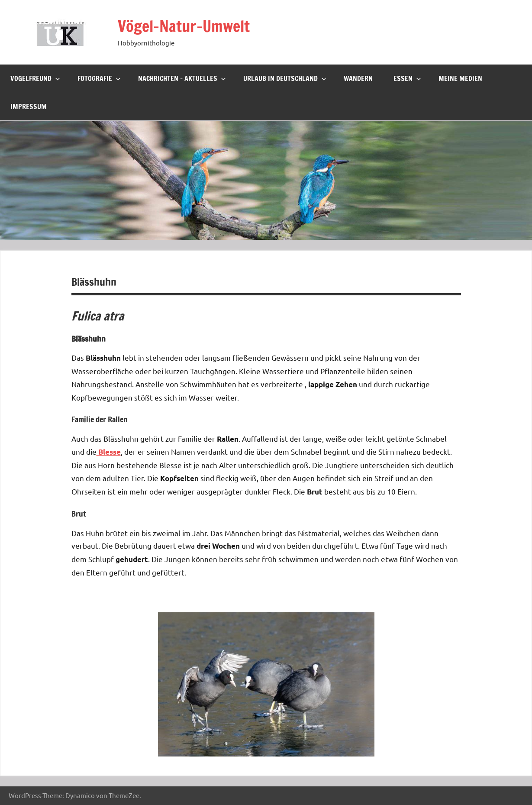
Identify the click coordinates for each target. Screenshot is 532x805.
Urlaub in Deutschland (285, 78)
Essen (407, 78)
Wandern (358, 78)
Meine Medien (460, 78)
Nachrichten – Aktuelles (182, 78)
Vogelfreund (35, 78)
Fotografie (99, 78)
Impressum (29, 107)
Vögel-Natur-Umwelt (184, 26)
